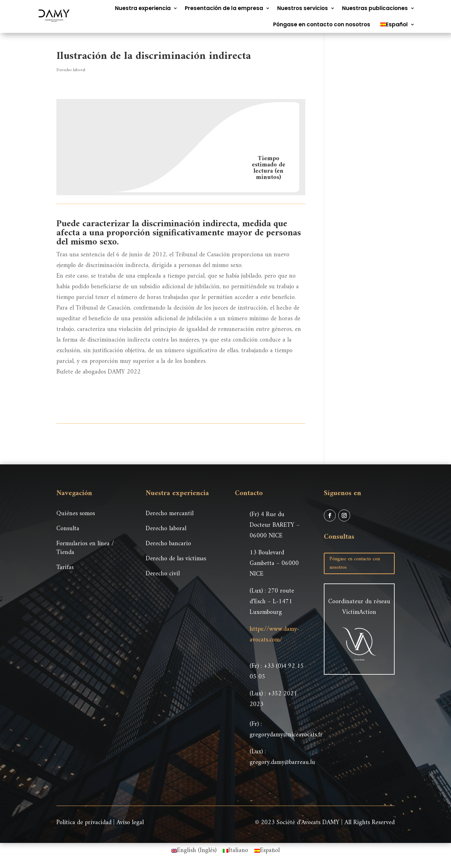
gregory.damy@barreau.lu (282, 763)
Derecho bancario (168, 544)
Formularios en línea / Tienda (85, 548)
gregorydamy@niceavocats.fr (286, 735)
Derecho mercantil (170, 514)
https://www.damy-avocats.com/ (274, 635)
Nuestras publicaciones (375, 8)
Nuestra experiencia (143, 8)
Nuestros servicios (303, 8)
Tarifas (65, 568)
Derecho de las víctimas (176, 559)
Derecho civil (163, 574)
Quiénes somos (76, 514)
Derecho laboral (71, 70)
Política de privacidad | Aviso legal (100, 823)
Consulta (68, 529)
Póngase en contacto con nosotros (322, 24)
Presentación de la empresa (224, 8)
